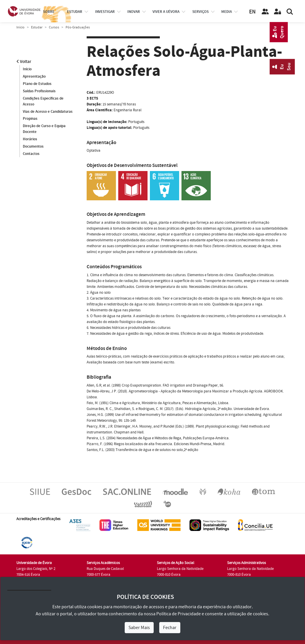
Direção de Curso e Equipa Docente (44, 129)
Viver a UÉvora (166, 12)
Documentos (33, 147)
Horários (30, 139)
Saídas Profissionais (39, 91)
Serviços (201, 12)
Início (20, 27)
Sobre (49, 12)
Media (227, 12)
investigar (105, 12)
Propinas (30, 119)
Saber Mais (139, 628)
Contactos (31, 154)
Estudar (37, 27)
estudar (75, 12)
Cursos (54, 27)
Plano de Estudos (37, 84)
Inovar (134, 12)
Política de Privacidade (179, 614)
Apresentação (34, 76)
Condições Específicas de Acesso (43, 101)
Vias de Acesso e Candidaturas (48, 112)
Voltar (24, 62)
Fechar (170, 628)
